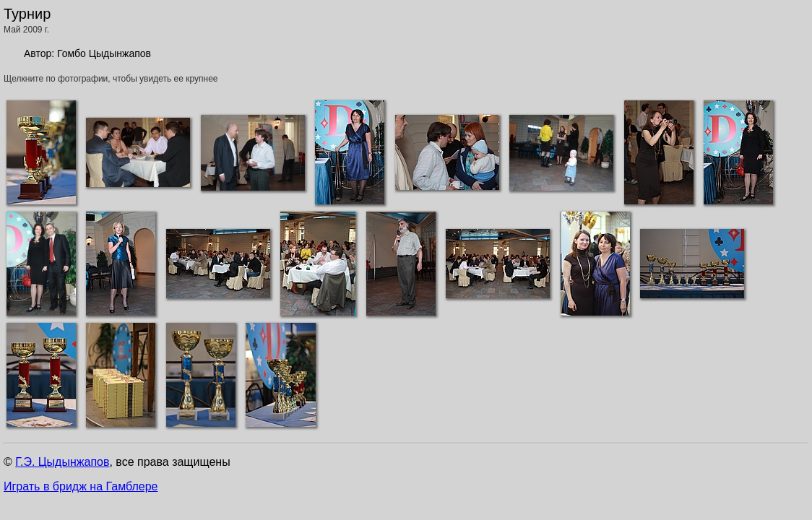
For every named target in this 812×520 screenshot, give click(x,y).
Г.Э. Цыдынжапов (62, 462)
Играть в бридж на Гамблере (81, 486)
